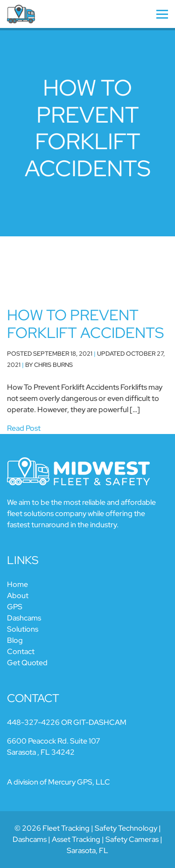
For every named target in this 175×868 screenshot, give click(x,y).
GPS (15, 607)
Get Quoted (27, 663)
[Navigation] (146, 14)
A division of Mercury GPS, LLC (59, 782)
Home (17, 584)
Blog (15, 640)
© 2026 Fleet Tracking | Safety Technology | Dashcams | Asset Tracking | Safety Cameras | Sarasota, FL (87, 839)
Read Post (24, 428)
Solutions (23, 629)
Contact (21, 651)
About (18, 596)
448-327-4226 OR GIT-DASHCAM (67, 722)
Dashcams (24, 618)
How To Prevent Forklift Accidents (85, 324)
